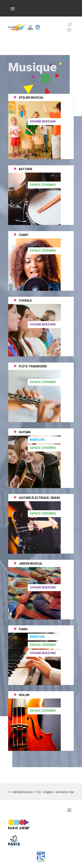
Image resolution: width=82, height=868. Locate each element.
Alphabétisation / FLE (32, 792)
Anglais (53, 792)
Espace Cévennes (43, 185)
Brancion (37, 440)
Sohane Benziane (43, 121)
